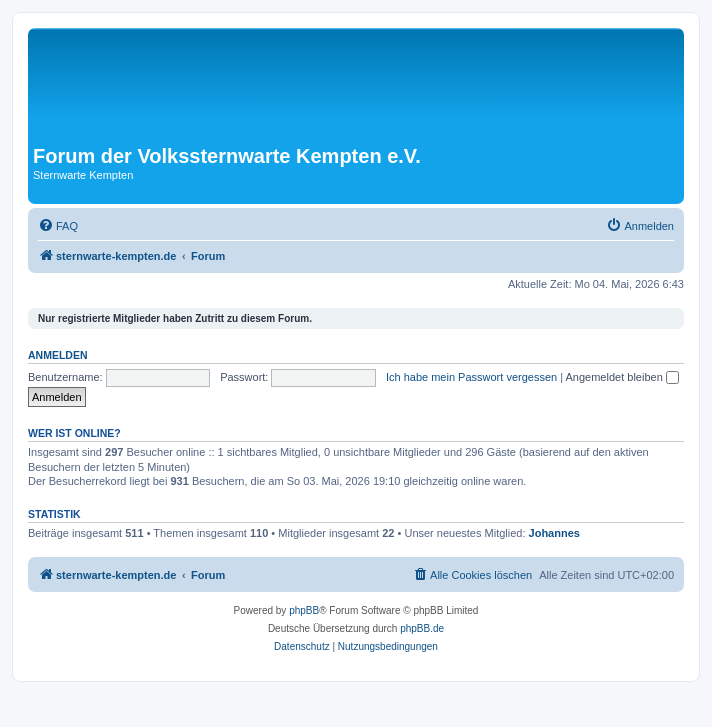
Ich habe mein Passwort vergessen (471, 377)
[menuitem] (58, 226)
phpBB (304, 610)
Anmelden (58, 355)
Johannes (554, 533)
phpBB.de (422, 628)
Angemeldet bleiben (622, 377)
